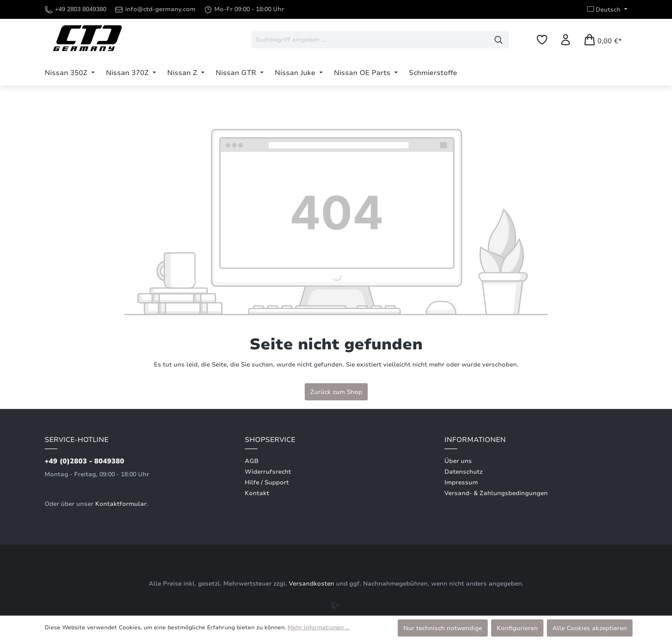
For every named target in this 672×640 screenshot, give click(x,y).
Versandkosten (312, 584)
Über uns (458, 461)
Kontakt (257, 493)
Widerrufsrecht (268, 472)
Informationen (475, 440)
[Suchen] (499, 40)
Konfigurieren (517, 628)
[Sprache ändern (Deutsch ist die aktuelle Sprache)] (607, 9)
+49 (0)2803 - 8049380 (84, 461)
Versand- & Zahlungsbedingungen (496, 493)
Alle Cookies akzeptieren (590, 628)
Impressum (461, 482)
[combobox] (370, 40)
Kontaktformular (121, 504)
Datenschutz (463, 472)
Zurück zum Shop (336, 392)
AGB (252, 461)
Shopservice (270, 440)
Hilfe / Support (267, 482)
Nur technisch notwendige (443, 628)
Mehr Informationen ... (318, 628)
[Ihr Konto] (565, 40)
